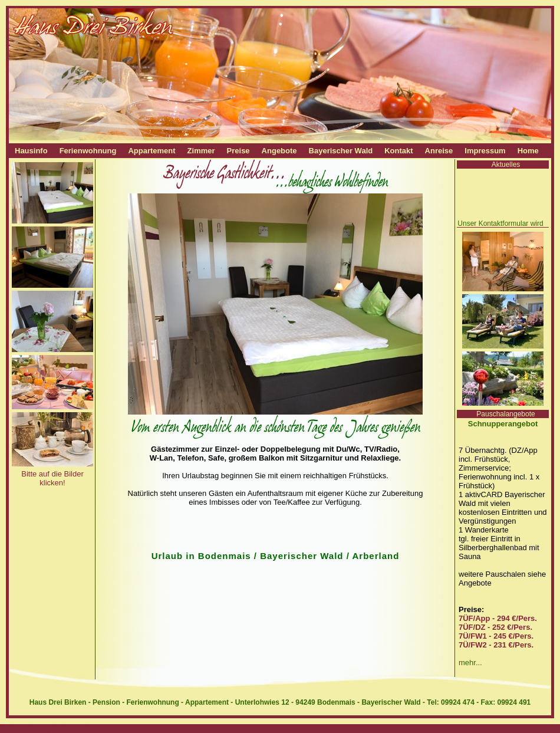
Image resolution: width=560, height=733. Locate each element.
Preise (238, 151)
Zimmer (201, 151)
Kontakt (398, 151)
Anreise (439, 151)
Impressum (485, 151)
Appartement (151, 151)
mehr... (470, 663)
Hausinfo (31, 151)
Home (528, 151)
